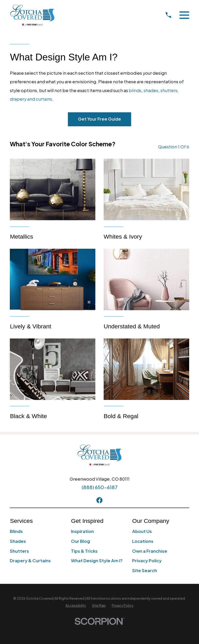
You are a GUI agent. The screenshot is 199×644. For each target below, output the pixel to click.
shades (151, 90)
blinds (135, 90)
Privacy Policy (147, 561)
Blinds (16, 531)
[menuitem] (76, 605)
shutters (169, 90)
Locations (143, 541)
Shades (18, 541)
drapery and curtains (31, 99)
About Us (142, 531)
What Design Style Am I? (97, 561)
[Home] (32, 15)
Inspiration (82, 531)
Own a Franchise (150, 551)
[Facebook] (99, 500)
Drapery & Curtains (30, 561)
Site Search (145, 570)
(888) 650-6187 (100, 487)
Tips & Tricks (84, 551)
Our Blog (80, 541)
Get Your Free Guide (99, 119)
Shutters (19, 551)
